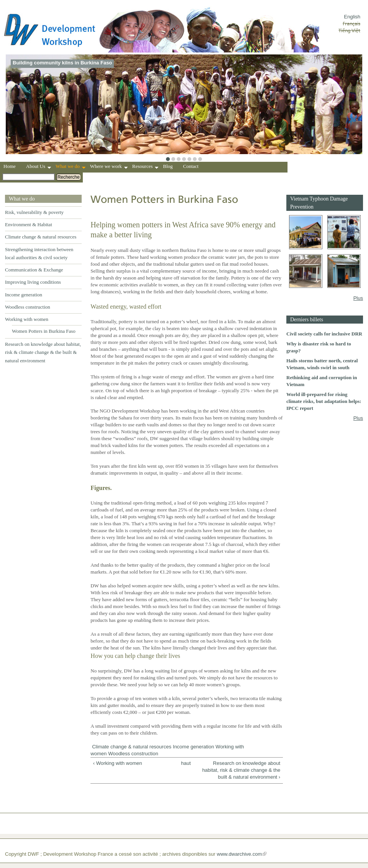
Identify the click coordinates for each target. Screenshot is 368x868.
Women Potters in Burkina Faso (44, 331)
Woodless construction (28, 307)
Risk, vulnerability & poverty (34, 212)
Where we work (109, 167)
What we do (71, 167)
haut (185, 763)
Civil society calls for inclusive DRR (324, 334)
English (352, 17)
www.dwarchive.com (240, 854)
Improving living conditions (33, 282)
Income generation (24, 295)
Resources (145, 167)
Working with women (27, 319)
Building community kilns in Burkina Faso (62, 63)
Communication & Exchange (34, 270)
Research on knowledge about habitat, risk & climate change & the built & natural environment (43, 352)
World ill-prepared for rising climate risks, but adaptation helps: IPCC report (324, 401)
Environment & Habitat (29, 224)
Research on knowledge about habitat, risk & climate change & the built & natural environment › (241, 770)
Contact (191, 166)
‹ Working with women (118, 763)
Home (10, 166)
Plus (358, 298)
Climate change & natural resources (41, 237)
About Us (39, 167)
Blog (168, 166)
